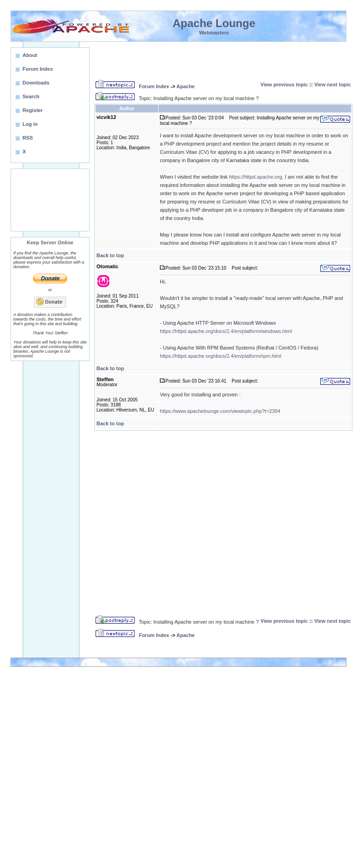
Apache (186, 86)
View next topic (333, 85)
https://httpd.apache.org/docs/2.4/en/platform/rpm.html (221, 356)
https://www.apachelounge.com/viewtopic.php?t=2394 (220, 411)
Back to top (110, 255)
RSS (28, 138)
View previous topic (284, 85)
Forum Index (154, 86)
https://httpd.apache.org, (256, 177)
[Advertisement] (50, 200)
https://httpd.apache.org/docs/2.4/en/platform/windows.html (226, 331)
